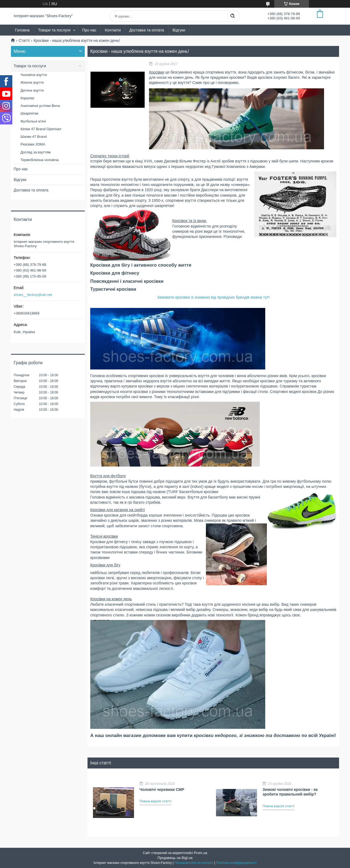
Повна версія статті (155, 801)
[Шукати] (232, 16)
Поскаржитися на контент (194, 863)
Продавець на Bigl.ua (175, 858)
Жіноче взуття (32, 82)
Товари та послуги (54, 30)
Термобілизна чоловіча (40, 160)
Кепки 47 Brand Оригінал (41, 129)
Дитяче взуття (32, 90)
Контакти (113, 30)
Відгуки (179, 30)
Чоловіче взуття (34, 75)
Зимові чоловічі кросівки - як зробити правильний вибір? (290, 792)
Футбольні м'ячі (33, 121)
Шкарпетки (29, 113)
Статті (24, 40)
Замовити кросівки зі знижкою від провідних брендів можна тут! (213, 297)
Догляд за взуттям (36, 152)
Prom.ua (201, 853)
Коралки (27, 98)
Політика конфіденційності (236, 863)
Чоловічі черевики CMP (162, 790)
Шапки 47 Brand (34, 137)
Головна (22, 30)
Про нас (89, 30)
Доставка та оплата (147, 30)
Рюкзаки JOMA (33, 144)
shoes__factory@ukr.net (33, 295)
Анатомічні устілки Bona (40, 106)
